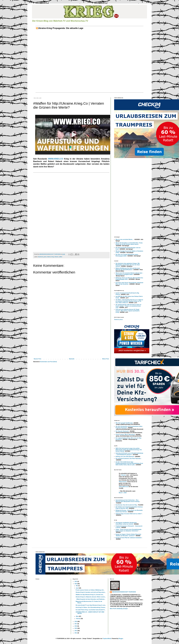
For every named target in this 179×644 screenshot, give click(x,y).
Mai (77, 586)
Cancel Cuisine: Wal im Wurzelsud (125, 435)
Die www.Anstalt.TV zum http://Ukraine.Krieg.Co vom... (91, 605)
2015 (76, 628)
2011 (76, 633)
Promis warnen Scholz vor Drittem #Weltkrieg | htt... (90, 590)
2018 (76, 622)
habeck (49, 257)
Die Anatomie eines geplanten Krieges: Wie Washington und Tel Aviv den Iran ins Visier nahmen (128, 265)
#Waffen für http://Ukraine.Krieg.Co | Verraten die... (90, 595)
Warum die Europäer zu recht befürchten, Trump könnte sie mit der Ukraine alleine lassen (129, 244)
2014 (76, 631)
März (77, 616)
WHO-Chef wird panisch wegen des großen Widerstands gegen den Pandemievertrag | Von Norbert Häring (129, 450)
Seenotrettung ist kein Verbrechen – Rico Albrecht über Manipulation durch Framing (128, 501)
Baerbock (41, 257)
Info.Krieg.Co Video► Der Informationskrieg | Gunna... (91, 607)
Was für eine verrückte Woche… (125, 239)
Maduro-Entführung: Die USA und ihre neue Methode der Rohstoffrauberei (128, 269)
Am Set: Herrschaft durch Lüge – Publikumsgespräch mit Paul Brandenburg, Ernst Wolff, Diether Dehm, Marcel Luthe (129, 463)
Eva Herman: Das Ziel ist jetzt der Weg (126, 505)
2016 (76, 626)
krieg (53, 257)
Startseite (72, 359)
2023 (76, 581)
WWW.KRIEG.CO (56, 159)
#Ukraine (123, 475)
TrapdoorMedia (107, 639)
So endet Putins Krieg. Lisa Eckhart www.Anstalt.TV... (91, 610)
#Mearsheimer (123, 482)
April (77, 588)
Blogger (121, 639)
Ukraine (56, 257)
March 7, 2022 (123, 493)
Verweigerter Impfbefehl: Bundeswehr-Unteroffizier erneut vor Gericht (126, 523)
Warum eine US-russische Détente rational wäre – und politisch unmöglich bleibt (129, 274)
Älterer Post (106, 359)
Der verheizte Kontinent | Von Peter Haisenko (128, 459)
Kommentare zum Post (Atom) (48, 362)
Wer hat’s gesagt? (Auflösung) (124, 423)
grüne (45, 257)
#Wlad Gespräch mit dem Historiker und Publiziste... (90, 599)
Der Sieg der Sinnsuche (122, 431)
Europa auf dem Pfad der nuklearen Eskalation (129, 538)
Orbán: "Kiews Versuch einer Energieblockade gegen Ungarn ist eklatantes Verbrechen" (129, 530)
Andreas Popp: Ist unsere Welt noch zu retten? (129, 514)
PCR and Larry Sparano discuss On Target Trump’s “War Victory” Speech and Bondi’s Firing (128, 311)
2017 (76, 624)
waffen (61, 257)
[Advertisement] (71, 341)
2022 (76, 584)
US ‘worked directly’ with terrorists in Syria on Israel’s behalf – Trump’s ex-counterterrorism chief (128, 306)
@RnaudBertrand (124, 487)
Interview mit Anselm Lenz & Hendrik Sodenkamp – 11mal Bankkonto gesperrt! (129, 454)
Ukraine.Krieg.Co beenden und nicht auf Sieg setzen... (91, 592)
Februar (78, 619)
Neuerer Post (37, 359)
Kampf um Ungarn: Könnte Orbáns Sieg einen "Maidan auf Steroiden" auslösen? (128, 535)
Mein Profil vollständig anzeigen (119, 609)
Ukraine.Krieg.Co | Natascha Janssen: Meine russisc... (91, 597)
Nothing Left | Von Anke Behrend (125, 457)
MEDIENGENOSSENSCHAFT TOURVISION (124, 592)
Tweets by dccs (118, 320)
